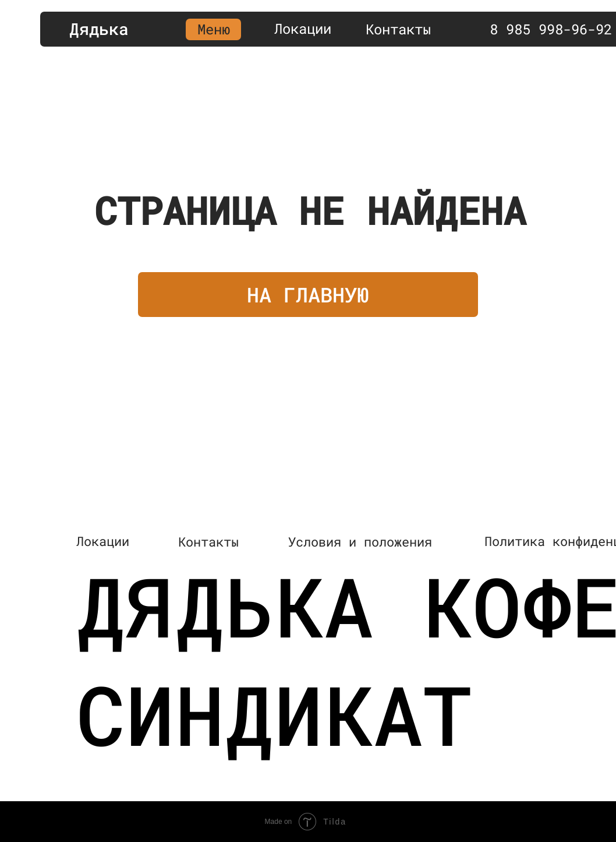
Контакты (398, 29)
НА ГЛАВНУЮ (308, 294)
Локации (303, 29)
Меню (214, 29)
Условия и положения (360, 542)
